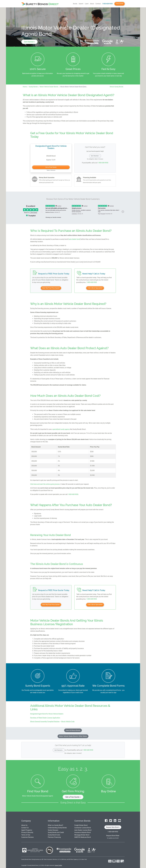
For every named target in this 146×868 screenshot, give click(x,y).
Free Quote (120, 4)
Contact (98, 4)
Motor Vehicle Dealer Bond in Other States (73, 736)
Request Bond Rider (113, 836)
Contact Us (25, 828)
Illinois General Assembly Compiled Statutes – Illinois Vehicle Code (52, 722)
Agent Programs (27, 830)
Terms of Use (26, 835)
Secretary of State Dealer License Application (45, 718)
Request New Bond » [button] (113, 827)
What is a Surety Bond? (55, 825)
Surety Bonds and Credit (56, 832)
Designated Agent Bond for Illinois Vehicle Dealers (47, 714)
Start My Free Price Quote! (51, 288)
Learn (87, 4)
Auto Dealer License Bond (83, 830)
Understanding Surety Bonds (57, 828)
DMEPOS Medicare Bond (83, 837)
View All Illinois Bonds (73, 730)
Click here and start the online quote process (45, 484)
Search (81, 4)
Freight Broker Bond (81, 825)
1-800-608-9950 (107, 4)
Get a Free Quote (51, 167)
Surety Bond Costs (54, 835)
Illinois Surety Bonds (116, 87)
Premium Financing (54, 837)
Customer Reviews (27, 837)
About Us (24, 825)
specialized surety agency (61, 429)
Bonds (75, 4)
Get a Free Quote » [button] (73, 797)
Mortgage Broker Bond (82, 835)
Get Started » (29, 42)
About (92, 4)
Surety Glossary (53, 830)
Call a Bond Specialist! (95, 288)
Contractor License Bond (83, 828)
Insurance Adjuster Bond (82, 832)
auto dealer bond (74, 239)
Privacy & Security (27, 832)
